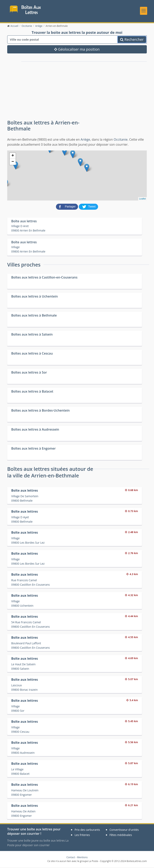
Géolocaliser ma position (77, 50)
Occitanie (121, 140)
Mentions (82, 858)
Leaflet (142, 199)
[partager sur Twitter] (88, 207)
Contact (71, 858)
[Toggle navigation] (144, 11)
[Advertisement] (53, 89)
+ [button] (13, 156)
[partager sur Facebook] (67, 207)
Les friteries (82, 835)
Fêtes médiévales (121, 835)
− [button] (13, 162)
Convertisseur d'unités (124, 830)
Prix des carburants (87, 830)
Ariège (85, 140)
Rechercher (132, 40)
